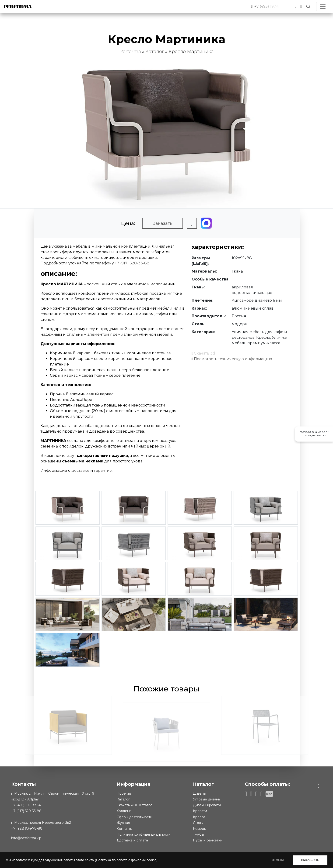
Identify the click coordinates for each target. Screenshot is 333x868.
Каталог (155, 51)
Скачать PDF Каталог (134, 805)
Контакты (125, 829)
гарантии (103, 470)
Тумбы (198, 834)
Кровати (200, 811)
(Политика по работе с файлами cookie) (126, 860)
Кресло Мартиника (191, 51)
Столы (198, 823)
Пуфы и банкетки (208, 840)
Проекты (124, 793)
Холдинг (124, 811)
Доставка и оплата (132, 840)
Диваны (200, 793)
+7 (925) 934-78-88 (27, 828)
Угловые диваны (207, 799)
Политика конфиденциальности (144, 834)
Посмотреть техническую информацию (232, 359)
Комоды (200, 829)
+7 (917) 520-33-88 (132, 263)
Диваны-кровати (207, 805)
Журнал (123, 823)
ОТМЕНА (278, 860)
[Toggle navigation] (323, 7)
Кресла (199, 817)
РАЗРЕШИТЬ (310, 860)
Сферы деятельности (135, 817)
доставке (80, 470)
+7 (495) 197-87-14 (26, 805)
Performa (130, 51)
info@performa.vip (26, 838)
